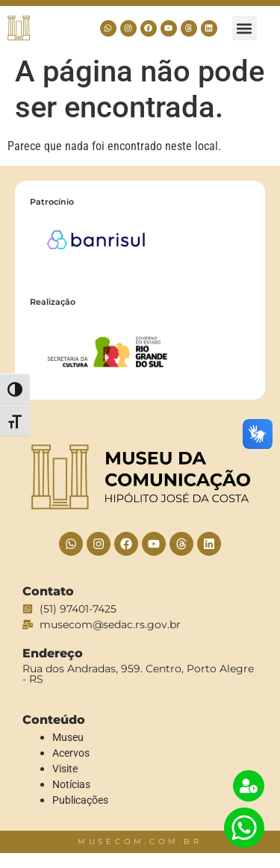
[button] (245, 28)
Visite (65, 769)
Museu (68, 737)
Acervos (71, 753)
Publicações (80, 800)
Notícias (71, 784)
